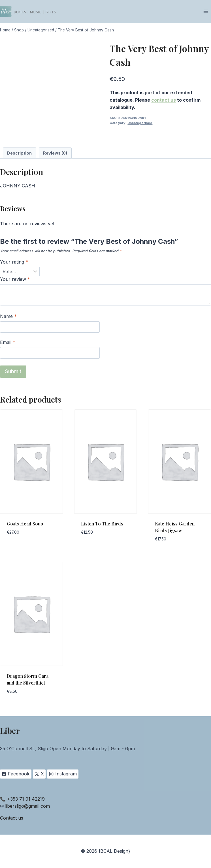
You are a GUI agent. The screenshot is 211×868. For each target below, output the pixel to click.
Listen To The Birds (102, 524)
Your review (15, 279)
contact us (164, 100)
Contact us (12, 818)
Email (8, 342)
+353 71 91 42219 (26, 799)
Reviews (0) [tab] (55, 153)
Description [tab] (19, 153)
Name (8, 316)
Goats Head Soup (25, 524)
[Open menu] (206, 11)
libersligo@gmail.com (27, 806)
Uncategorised (140, 123)
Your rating (14, 262)
